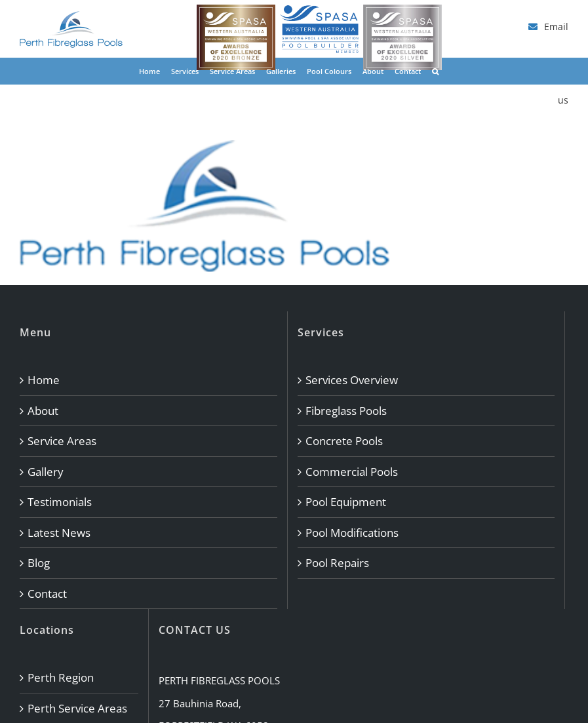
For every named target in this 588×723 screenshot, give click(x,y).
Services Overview (352, 380)
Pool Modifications (352, 533)
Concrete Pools (344, 441)
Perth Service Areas (77, 708)
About (43, 411)
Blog (39, 563)
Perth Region (61, 677)
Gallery (46, 472)
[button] (435, 71)
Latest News (59, 533)
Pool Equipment (346, 502)
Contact (47, 594)
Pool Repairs (337, 563)
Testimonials (60, 502)
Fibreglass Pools (346, 411)
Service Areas (62, 441)
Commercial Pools (352, 472)
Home (44, 380)
